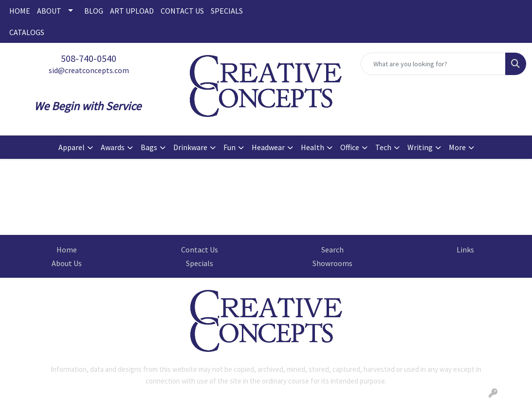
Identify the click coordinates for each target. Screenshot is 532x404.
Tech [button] (383, 147)
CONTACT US (182, 11)
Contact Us (200, 250)
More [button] (457, 147)
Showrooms (332, 263)
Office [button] (350, 147)
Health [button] (312, 147)
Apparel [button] (72, 147)
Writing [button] (420, 147)
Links (465, 250)
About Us (67, 263)
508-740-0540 (89, 58)
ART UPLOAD (132, 11)
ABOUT (49, 11)
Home (67, 250)
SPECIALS (227, 11)
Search (332, 250)
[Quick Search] (433, 64)
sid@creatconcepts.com (89, 70)
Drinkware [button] (190, 147)
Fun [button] (229, 147)
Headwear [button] (268, 147)
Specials (200, 263)
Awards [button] (113, 147)
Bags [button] (149, 147)
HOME (20, 11)
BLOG (94, 11)
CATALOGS (27, 32)
